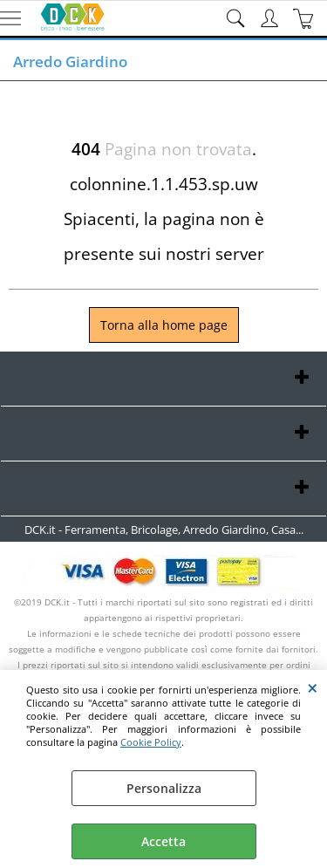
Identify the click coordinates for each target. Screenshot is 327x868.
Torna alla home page (164, 325)
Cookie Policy (151, 742)
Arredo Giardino (70, 62)
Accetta (163, 841)
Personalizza (164, 788)
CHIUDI (313, 687)
